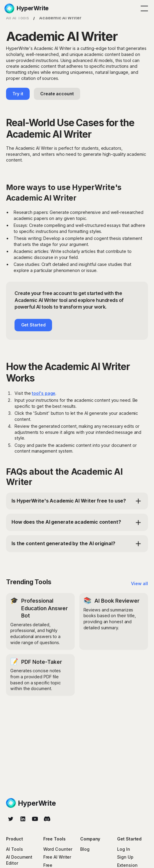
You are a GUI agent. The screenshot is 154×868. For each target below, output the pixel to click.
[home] (27, 8)
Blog (85, 849)
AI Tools (14, 849)
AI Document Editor (19, 860)
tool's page (44, 393)
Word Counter (58, 849)
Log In (123, 849)
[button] (143, 8)
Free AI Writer (57, 857)
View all (139, 583)
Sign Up (125, 857)
